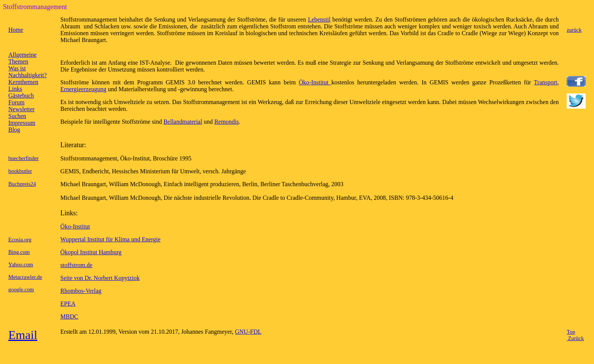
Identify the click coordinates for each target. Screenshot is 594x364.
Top (571, 332)
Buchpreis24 (22, 184)
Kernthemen (23, 82)
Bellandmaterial (183, 122)
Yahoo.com (21, 264)
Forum (16, 102)
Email (23, 335)
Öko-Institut (315, 82)
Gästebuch (21, 96)
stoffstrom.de (76, 265)
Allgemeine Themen (23, 58)
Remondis (227, 122)
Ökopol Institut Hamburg (91, 252)
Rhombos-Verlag (81, 291)
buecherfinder (23, 158)
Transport (546, 82)
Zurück (575, 338)
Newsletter (21, 109)
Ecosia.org (20, 240)
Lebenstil (319, 19)
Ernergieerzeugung (83, 89)
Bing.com (19, 252)
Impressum (22, 123)
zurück (574, 30)
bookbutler (20, 171)
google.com (21, 289)
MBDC (69, 317)
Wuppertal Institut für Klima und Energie (110, 239)
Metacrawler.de (25, 277)
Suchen (17, 116)
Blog (14, 130)
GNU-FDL (248, 332)
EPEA (68, 304)
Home (16, 30)
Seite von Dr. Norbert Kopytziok (100, 278)
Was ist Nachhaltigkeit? (27, 72)
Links (15, 89)
